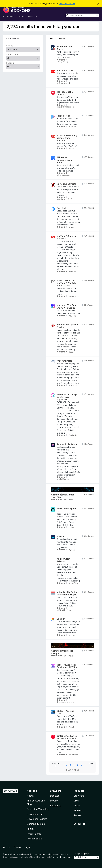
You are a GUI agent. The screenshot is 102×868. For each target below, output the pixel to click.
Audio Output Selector (63, 560)
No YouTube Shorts (66, 184)
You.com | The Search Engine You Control (68, 307)
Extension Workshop (38, 809)
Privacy (6, 847)
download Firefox (67, 4)
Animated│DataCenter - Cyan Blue (63, 496)
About (30, 796)
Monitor (78, 810)
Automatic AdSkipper (67, 444)
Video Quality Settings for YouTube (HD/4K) (68, 593)
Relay (77, 806)
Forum (30, 829)
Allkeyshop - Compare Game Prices (65, 160)
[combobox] (82, 15)
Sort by (10, 46)
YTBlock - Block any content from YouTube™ (67, 138)
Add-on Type (12, 54)
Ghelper (61, 619)
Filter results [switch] (13, 38)
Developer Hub (35, 814)
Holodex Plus (63, 116)
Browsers (79, 796)
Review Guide (34, 839)
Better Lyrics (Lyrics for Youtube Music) (67, 737)
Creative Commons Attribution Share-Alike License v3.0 (28, 857)
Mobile (54, 801)
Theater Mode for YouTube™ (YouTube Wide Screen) (67, 283)
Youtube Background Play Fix (67, 326)
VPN (76, 801)
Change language (81, 854)
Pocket (78, 815)
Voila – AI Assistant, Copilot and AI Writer (67, 666)
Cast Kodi (61, 208)
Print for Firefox (64, 361)
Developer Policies (37, 819)
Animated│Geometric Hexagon (62, 652)
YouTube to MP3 (65, 71)
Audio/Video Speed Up (67, 510)
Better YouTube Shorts (65, 48)
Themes (21, 16)
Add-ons (32, 791)
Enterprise (56, 806)
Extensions (9, 16)
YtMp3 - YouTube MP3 (65, 712)
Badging (10, 63)
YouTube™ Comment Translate (67, 237)
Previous (56, 765)
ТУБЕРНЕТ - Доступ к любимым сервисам (67, 397)
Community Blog (36, 824)
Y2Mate (61, 536)
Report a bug (34, 834)
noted (28, 854)
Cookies (17, 847)
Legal (27, 847)
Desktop (55, 796)
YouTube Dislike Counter (65, 93)
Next (91, 765)
